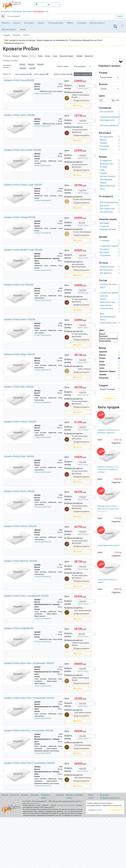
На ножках (105, 249)
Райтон (25, 56)
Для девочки (106, 273)
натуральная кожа (108, 284)
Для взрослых (106, 212)
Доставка (27, 11)
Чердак (103, 183)
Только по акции (107, 389)
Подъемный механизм (110, 117)
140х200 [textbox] (82, 121)
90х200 (22, 65)
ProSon (33, 56)
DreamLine (89, 56)
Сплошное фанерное (109, 125)
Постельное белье (56, 23)
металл (103, 299)
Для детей (104, 205)
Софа (102, 170)
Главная (5, 795)
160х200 (40, 65)
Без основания (106, 112)
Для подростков (107, 209)
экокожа (104, 296)
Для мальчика (106, 270)
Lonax (55, 56)
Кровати (17, 23)
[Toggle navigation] (115, 26)
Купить (78, 106)
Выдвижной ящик (108, 229)
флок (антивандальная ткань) (108, 317)
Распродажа (38, 11)
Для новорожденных (109, 202)
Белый (108, 334)
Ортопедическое (107, 120)
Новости (60, 795)
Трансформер (106, 179)
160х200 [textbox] (82, 156)
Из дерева (104, 146)
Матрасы (6, 23)
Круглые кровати (108, 176)
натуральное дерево (109, 293)
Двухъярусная (106, 164)
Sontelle (79, 56)
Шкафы (23, 29)
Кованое (104, 149)
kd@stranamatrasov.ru (33, 803)
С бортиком (105, 255)
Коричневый (108, 341)
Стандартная (106, 161)
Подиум (103, 173)
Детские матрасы (97, 23)
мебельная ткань (108, 302)
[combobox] (87, 86)
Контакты (5, 11)
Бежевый (108, 336)
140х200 (31, 65)
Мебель (70, 23)
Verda (40, 56)
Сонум (47, 56)
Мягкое (103, 140)
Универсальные (107, 267)
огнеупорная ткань (108, 323)
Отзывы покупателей (43, 94)
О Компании (16, 11)
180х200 (23, 68)
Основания (82, 23)
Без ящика (104, 223)
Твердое (104, 143)
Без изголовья (106, 137)
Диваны (41, 23)
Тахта (102, 189)
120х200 (32, 68)
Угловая (103, 167)
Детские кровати (9, 29)
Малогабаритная (107, 186)
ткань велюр (106, 305)
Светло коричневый (108, 339)
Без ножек (104, 252)
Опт (47, 11)
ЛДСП (102, 287)
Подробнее (116, 443)
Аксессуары (29, 23)
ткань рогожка (106, 308)
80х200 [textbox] (82, 86)
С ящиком (104, 226)
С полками (105, 241)
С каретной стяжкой (109, 246)
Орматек (16, 56)
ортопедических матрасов (66, 805)
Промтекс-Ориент (67, 56)
